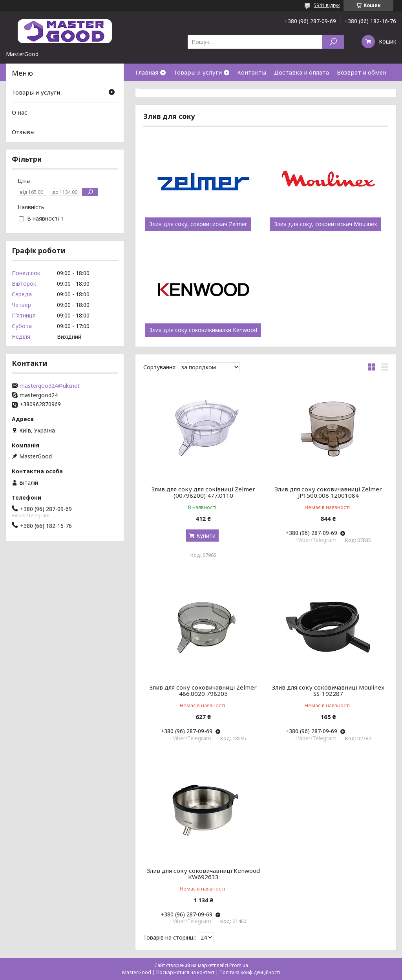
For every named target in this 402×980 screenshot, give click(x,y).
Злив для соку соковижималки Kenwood (203, 330)
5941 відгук (327, 5)
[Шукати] (333, 42)
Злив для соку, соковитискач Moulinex (325, 224)
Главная (147, 72)
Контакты (252, 72)
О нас (143, 90)
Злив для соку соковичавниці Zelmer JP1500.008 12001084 (328, 492)
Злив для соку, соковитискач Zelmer (198, 224)
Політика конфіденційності (250, 972)
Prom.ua (239, 965)
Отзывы (23, 132)
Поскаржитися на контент (185, 972)
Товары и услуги (198, 72)
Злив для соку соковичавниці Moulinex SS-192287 (328, 690)
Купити (206, 536)
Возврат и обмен (362, 72)
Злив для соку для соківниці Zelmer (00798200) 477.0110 (203, 492)
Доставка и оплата (301, 72)
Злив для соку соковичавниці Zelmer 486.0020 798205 (203, 690)
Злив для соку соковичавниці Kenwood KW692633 (203, 874)
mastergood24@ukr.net (50, 386)
